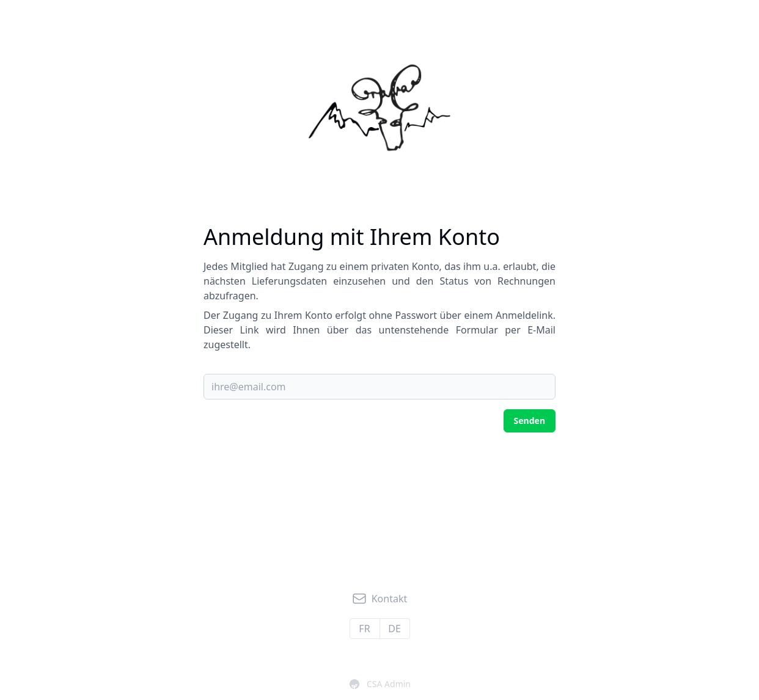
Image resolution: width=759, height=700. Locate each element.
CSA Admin (380, 684)
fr (364, 629)
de (394, 629)
